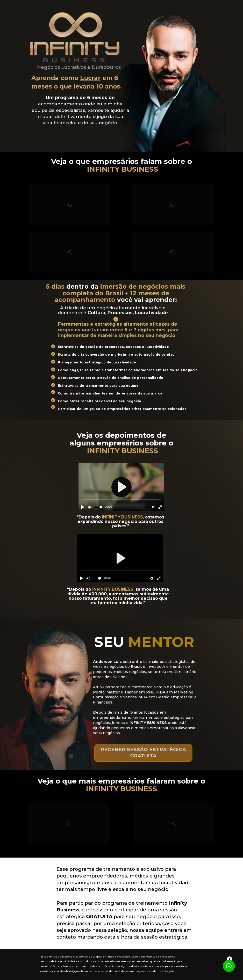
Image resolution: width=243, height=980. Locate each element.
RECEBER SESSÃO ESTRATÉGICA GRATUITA (143, 753)
